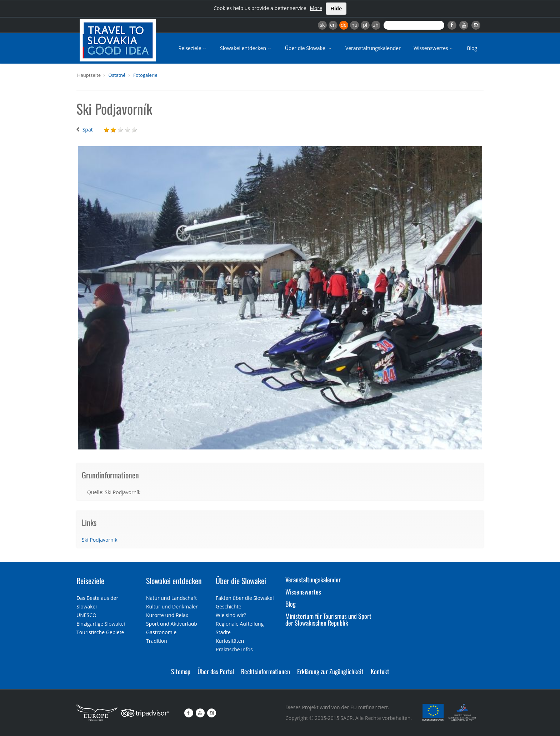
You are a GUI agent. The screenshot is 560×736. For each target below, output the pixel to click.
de (344, 25)
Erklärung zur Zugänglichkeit (330, 671)
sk (322, 25)
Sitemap (181, 671)
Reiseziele (193, 48)
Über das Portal (216, 671)
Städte (223, 632)
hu (354, 25)
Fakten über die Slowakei (245, 598)
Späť (88, 130)
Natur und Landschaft (171, 598)
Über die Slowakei (309, 48)
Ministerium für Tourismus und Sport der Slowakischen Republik (328, 620)
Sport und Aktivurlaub (172, 624)
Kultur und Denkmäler (172, 606)
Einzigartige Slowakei (101, 624)
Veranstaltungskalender (373, 48)
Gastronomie (161, 632)
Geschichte (229, 606)
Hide (336, 8)
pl (365, 25)
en (333, 25)
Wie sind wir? (231, 615)
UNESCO (86, 615)
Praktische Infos (234, 649)
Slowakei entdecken (246, 48)
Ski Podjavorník (100, 540)
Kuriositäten (230, 641)
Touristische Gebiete (100, 632)
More (316, 8)
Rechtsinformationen (266, 671)
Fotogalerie (145, 75)
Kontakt (380, 671)
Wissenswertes (434, 48)
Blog (472, 48)
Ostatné (117, 75)
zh (376, 25)
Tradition (157, 641)
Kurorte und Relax (167, 615)
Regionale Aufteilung (240, 624)
